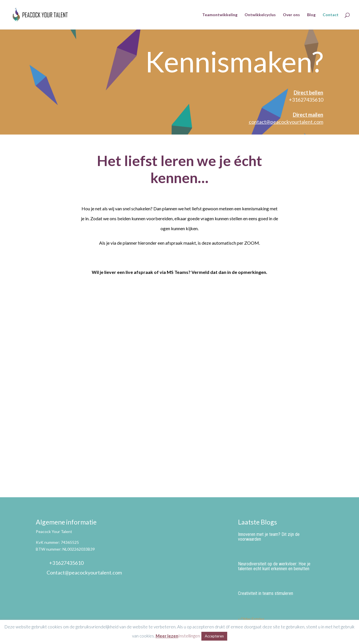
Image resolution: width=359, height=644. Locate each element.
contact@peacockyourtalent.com (286, 122)
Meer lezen (167, 636)
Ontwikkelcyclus (260, 15)
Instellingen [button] (189, 636)
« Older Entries (251, 619)
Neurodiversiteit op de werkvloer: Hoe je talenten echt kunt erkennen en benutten (274, 566)
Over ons (291, 15)
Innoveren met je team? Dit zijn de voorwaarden (269, 537)
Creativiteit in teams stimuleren (266, 593)
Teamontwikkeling (220, 15)
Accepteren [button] (214, 636)
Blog (311, 15)
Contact (331, 15)
